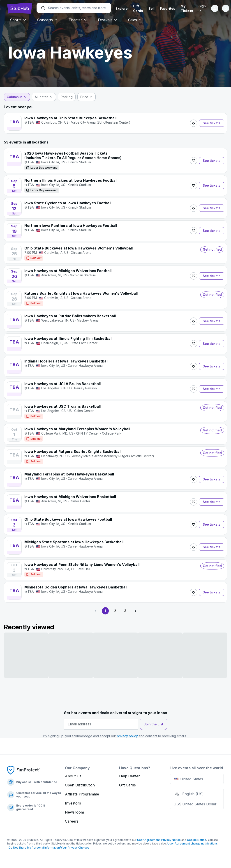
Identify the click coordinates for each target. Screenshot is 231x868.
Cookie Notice (197, 840)
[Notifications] (226, 8)
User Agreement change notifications (193, 843)
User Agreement (148, 840)
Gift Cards (127, 785)
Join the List (154, 724)
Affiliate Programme (82, 794)
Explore (122, 8)
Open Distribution (80, 785)
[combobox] (20, 97)
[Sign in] (215, 8)
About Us (73, 776)
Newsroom (74, 812)
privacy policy (127, 736)
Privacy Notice (171, 840)
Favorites (168, 8)
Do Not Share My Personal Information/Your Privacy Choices (48, 848)
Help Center (129, 776)
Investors (73, 803)
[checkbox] (70, 97)
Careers (72, 821)
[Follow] (190, 123)
